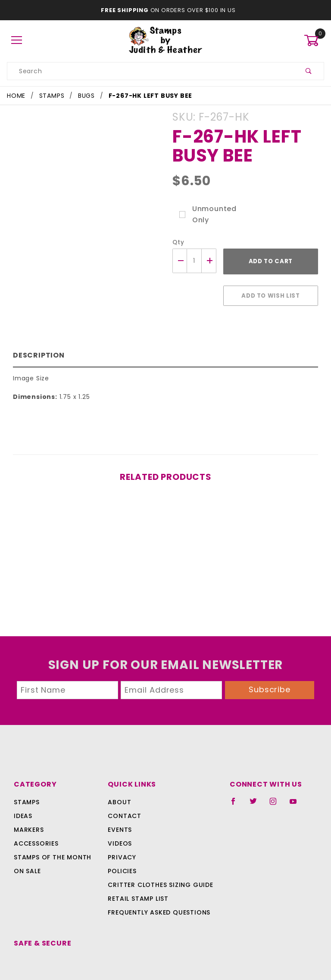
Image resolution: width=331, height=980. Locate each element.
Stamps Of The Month (51, 843)
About (118, 787)
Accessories (35, 829)
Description (37, 351)
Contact (123, 801)
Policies (122, 856)
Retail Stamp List (138, 884)
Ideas (23, 801)
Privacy (121, 843)
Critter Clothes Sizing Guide (158, 870)
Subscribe (270, 675)
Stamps (27, 787)
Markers (29, 815)
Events (120, 815)
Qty (177, 242)
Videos (119, 829)
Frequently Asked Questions (158, 898)
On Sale (27, 856)
